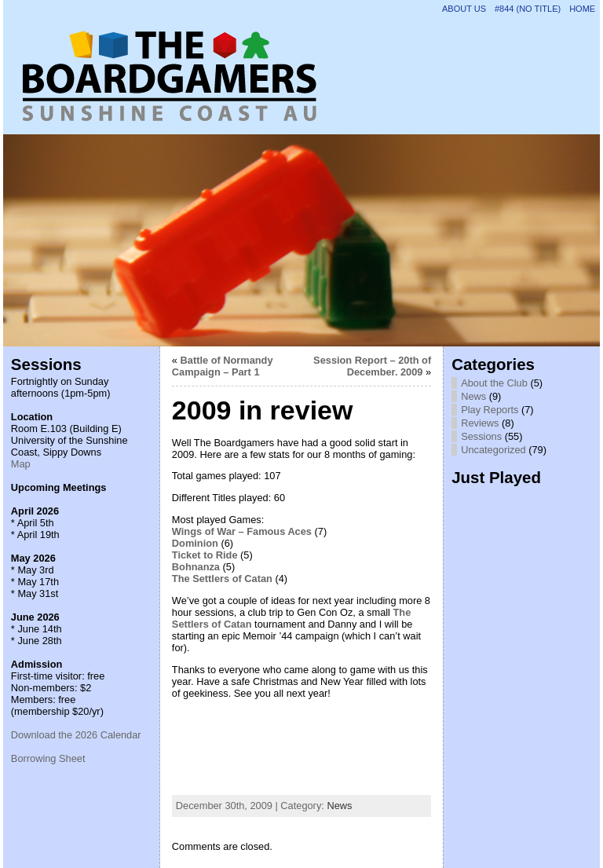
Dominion (195, 543)
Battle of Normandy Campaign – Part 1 (223, 366)
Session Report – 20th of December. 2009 (372, 366)
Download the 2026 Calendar (76, 735)
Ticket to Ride (205, 555)
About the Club (494, 383)
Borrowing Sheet (48, 758)
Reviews (480, 423)
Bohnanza (196, 567)
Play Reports (490, 410)
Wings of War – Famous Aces (242, 531)
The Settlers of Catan (222, 579)
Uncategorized (493, 450)
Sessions (481, 436)
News (339, 806)
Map (21, 464)
